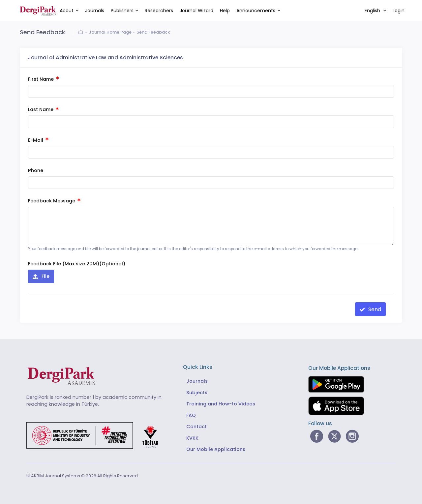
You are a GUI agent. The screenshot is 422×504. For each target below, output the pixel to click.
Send (374, 309)
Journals (95, 11)
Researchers (159, 11)
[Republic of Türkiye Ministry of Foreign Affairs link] (97, 435)
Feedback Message (54, 201)
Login (399, 11)
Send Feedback (153, 32)
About (67, 11)
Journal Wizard (196, 11)
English (373, 11)
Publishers (122, 11)
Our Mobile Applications (216, 449)
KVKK (192, 438)
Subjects (197, 393)
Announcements (256, 11)
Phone (36, 170)
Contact (196, 427)
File (45, 276)
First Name (44, 79)
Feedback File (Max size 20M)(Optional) (77, 264)
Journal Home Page (110, 32)
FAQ (191, 415)
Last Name (43, 109)
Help (225, 11)
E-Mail (38, 140)
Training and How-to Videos (221, 404)
